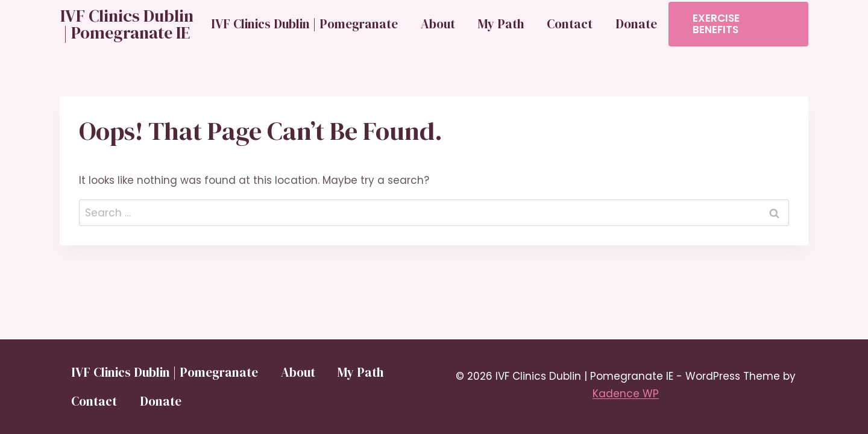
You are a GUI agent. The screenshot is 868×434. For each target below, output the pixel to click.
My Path (501, 24)
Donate (636, 24)
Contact (570, 24)
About (438, 24)
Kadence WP (626, 394)
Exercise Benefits (716, 24)
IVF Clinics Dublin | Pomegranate (304, 24)
